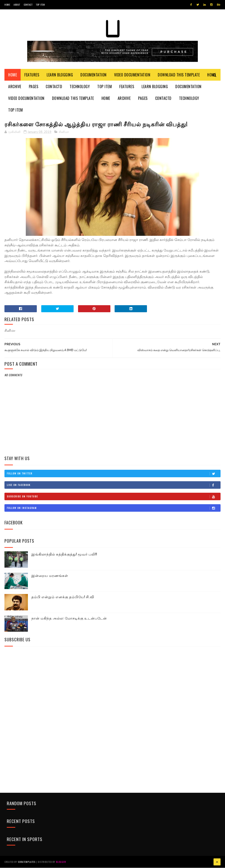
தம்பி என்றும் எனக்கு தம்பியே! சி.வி (63, 597)
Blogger (61, 862)
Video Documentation (132, 75)
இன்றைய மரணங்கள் (50, 576)
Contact (28, 5)
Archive (15, 87)
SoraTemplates (27, 862)
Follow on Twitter (114, 474)
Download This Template (179, 75)
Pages (34, 87)
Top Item (40, 5)
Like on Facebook (114, 485)
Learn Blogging (60, 75)
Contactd (54, 87)
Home (7, 5)
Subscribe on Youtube (114, 497)
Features (32, 75)
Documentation (94, 75)
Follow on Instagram (114, 508)
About (17, 5)
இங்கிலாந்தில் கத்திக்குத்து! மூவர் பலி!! (64, 554)
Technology (80, 87)
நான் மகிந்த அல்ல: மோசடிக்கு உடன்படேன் (69, 618)
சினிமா (64, 132)
